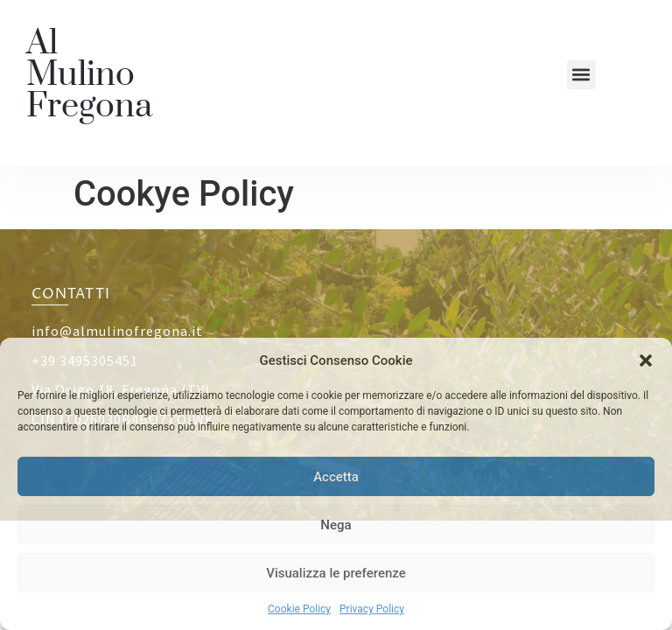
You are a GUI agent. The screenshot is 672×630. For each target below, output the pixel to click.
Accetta (336, 477)
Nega (336, 525)
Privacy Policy (372, 609)
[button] (646, 360)
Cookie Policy (299, 609)
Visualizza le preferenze (336, 573)
